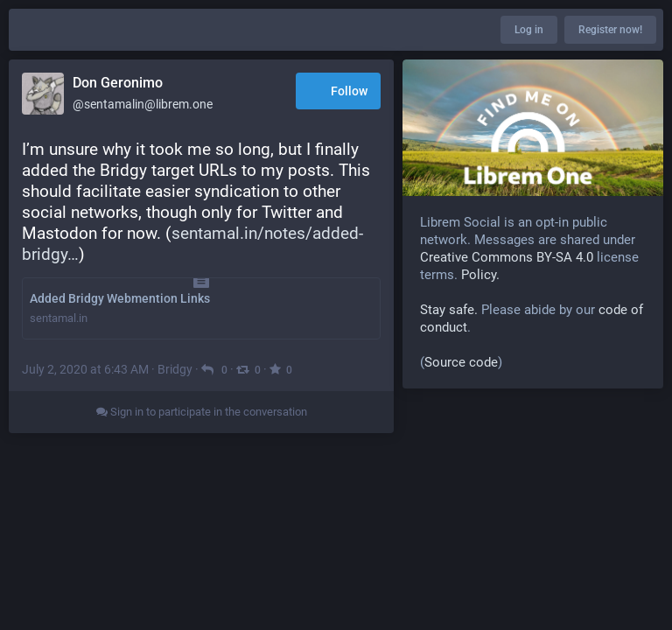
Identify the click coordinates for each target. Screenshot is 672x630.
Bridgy (175, 369)
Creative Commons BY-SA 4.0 (507, 257)
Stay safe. (449, 310)
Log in (529, 30)
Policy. (480, 275)
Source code (461, 362)
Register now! (610, 30)
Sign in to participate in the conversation (202, 412)
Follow (338, 92)
